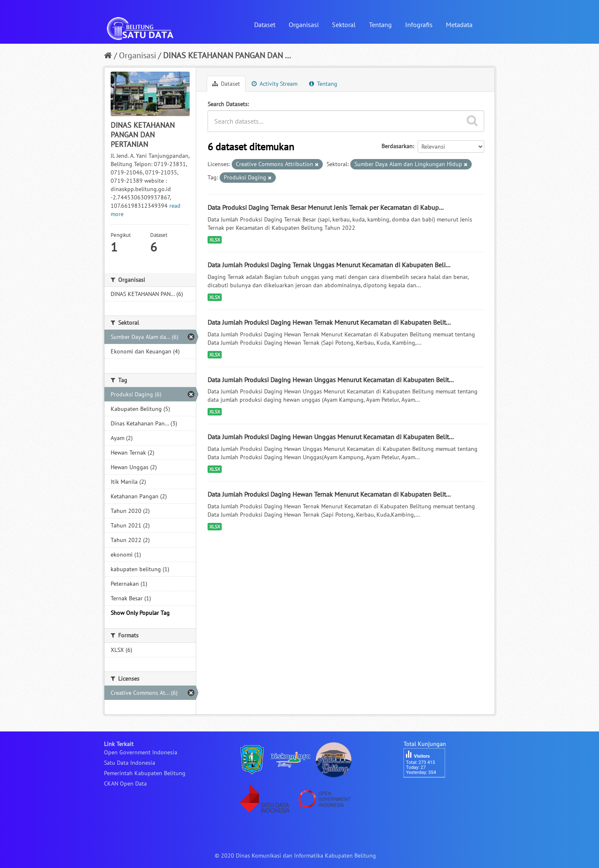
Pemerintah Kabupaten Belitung (145, 773)
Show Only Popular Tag (140, 613)
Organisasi (304, 25)
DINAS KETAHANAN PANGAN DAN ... (227, 55)
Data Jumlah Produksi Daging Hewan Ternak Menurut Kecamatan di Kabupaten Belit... (329, 322)
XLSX (215, 240)
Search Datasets (228, 104)
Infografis (419, 25)
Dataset (265, 25)
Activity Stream (275, 84)
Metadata (459, 25)
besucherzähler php (428, 792)
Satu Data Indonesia (130, 763)
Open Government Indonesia (141, 752)
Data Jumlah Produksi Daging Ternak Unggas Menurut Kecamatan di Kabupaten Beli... (329, 265)
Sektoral (344, 25)
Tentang (380, 25)
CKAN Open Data (125, 783)
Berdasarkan (397, 146)
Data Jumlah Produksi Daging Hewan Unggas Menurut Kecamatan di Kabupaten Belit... (330, 380)
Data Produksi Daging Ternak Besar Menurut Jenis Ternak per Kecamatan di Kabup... (325, 207)
